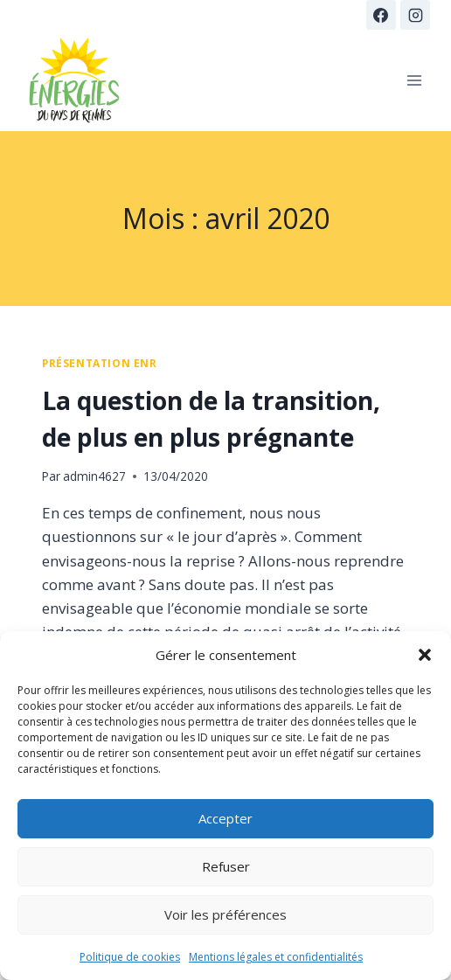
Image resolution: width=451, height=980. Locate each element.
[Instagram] (415, 15)
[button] (425, 655)
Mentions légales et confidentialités (276, 957)
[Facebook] (381, 15)
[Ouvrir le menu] (414, 80)
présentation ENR (100, 363)
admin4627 (94, 476)
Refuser (226, 866)
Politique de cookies (130, 957)
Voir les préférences (225, 914)
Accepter (225, 818)
